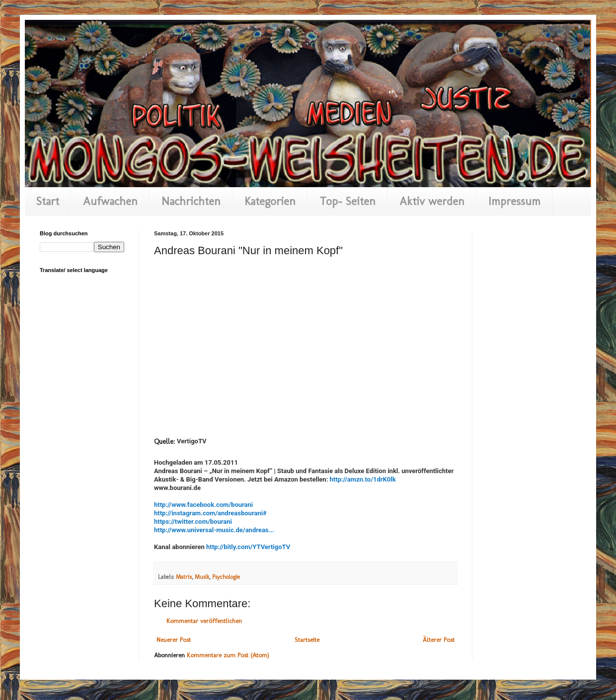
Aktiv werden (432, 201)
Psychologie (226, 577)
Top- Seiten (347, 201)
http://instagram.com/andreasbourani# (210, 513)
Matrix (184, 577)
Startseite (307, 640)
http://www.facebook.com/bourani (203, 505)
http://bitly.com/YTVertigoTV (248, 547)
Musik (202, 577)
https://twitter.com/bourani (193, 522)
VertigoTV (192, 441)
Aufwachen (110, 201)
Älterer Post (439, 640)
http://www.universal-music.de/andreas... (214, 530)
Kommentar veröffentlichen (204, 621)
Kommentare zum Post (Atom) (228, 655)
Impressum (514, 201)
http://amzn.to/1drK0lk (363, 479)
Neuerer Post (174, 640)
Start (48, 201)
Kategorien (270, 201)
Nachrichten (191, 201)
